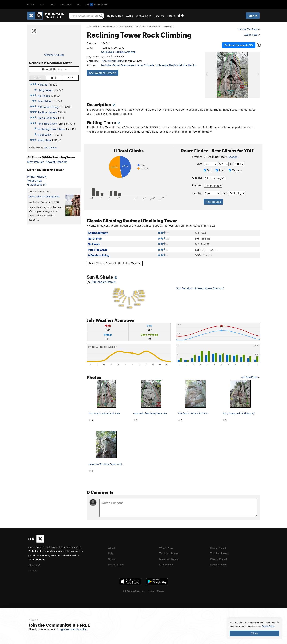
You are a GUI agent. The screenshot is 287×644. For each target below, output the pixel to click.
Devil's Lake (140, 27)
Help (111, 550)
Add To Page (252, 35)
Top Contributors (170, 550)
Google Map (108, 52)
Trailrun (66, 4)
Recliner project (47, 112)
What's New (143, 16)
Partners (159, 16)
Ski (79, 4)
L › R (37, 78)
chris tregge (162, 65)
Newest (50, 162)
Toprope (235, 167)
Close (254, 633)
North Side (44, 140)
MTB (42, 4)
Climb (31, 4)
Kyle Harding (190, 65)
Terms (151, 587)
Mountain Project (170, 555)
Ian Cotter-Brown (110, 65)
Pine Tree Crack (47, 124)
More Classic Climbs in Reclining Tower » (115, 260)
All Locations (93, 27)
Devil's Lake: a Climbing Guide (44, 197)
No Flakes (44, 96)
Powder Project (219, 555)
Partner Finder (117, 560)
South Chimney (47, 118)
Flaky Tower (45, 90)
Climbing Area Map (54, 55)
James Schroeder (146, 65)
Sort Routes (51, 148)
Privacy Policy (268, 626)
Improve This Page (249, 29)
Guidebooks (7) (37, 184)
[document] (254, 629)
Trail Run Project (220, 550)
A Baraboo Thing (48, 107)
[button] (208, 72)
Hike (52, 4)
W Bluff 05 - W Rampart (162, 27)
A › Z (70, 78)
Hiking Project (219, 544)
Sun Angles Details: (129, 291)
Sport (221, 167)
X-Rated (43, 85)
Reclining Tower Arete (51, 129)
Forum (171, 16)
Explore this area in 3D (243, 44)
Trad (208, 167)
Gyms (129, 16)
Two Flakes (44, 101)
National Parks (219, 560)
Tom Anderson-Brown (113, 61)
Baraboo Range (124, 27)
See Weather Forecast (103, 73)
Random (62, 162)
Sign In (253, 16)
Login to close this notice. (73, 629)
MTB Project (167, 560)
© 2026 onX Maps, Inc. (134, 587)
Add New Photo (250, 374)
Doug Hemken (128, 65)
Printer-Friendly (37, 176)
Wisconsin (108, 27)
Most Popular (35, 162)
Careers (33, 566)
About (112, 544)
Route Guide (115, 16)
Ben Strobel (176, 65)
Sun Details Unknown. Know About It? (200, 285)
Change (233, 154)
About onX (35, 561)
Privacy (161, 587)
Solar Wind (44, 135)
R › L (54, 78)
